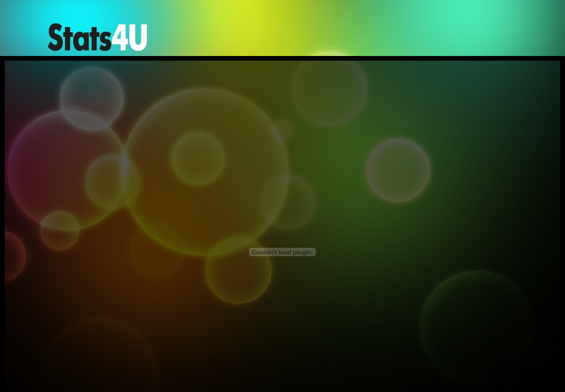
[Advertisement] (342, 34)
